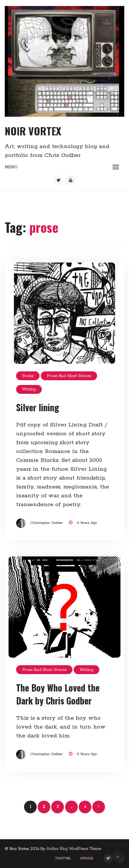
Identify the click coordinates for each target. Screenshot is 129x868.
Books (28, 376)
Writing (29, 389)
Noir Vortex (33, 131)
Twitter (63, 859)
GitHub (87, 859)
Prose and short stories (69, 376)
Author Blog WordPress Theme (74, 849)
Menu (11, 167)
